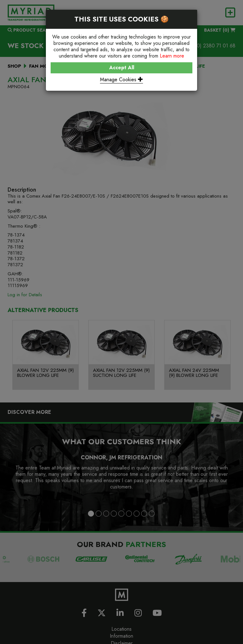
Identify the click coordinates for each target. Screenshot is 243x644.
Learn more (172, 56)
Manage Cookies (121, 80)
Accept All (122, 67)
